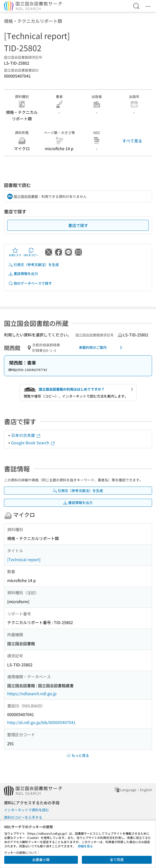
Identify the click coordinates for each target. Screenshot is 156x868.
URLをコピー (31, 252)
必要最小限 (41, 860)
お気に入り (15, 252)
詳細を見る (85, 846)
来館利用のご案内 (102, 348)
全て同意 (117, 860)
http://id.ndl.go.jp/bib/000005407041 (41, 722)
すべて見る (132, 141)
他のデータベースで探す (30, 283)
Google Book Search (33, 443)
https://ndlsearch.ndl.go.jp (32, 693)
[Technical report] (24, 559)
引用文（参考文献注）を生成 (33, 265)
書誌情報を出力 (23, 274)
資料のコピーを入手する (23, 817)
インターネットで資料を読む (27, 810)
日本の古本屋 (26, 435)
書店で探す (78, 225)
